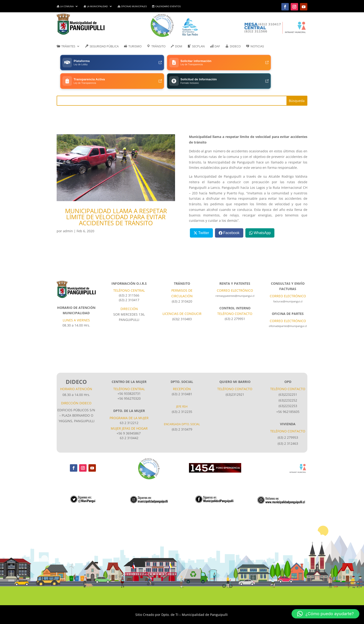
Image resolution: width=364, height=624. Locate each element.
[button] (325, 614)
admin (68, 213)
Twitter (204, 215)
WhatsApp (262, 215)
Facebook (231, 215)
